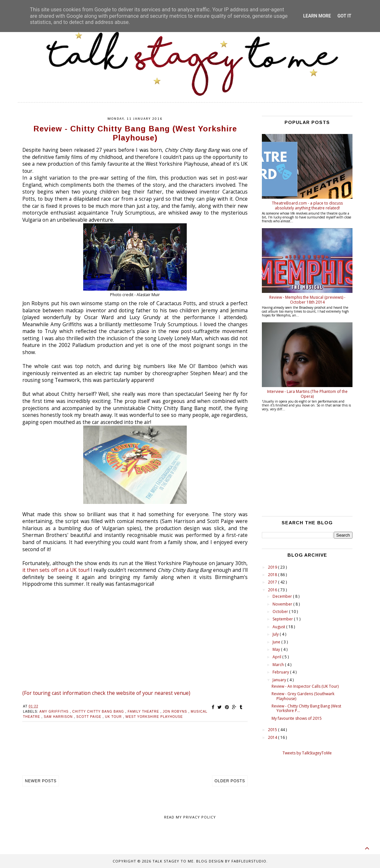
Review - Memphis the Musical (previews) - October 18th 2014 (307, 300)
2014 (273, 737)
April (277, 657)
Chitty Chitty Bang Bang (99, 712)
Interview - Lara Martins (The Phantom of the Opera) (307, 394)
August (279, 627)
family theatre (144, 712)
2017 (273, 582)
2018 (273, 575)
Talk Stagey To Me (173, 861)
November (283, 604)
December (283, 596)
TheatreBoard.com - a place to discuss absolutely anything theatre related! (307, 205)
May (277, 649)
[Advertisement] (135, 755)
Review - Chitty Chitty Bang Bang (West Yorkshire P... (306, 708)
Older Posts (230, 781)
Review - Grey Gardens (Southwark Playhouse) (303, 696)
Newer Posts (41, 781)
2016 (273, 590)
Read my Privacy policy (190, 817)
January (280, 680)
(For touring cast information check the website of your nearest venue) (106, 693)
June (277, 642)
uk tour (114, 717)
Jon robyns (176, 712)
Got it (344, 16)
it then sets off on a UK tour (55, 570)
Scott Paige (89, 717)
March (279, 665)
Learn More (317, 16)
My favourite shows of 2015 (297, 718)
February (281, 672)
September (283, 619)
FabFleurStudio (249, 861)
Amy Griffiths (55, 712)
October (281, 612)
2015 (273, 730)
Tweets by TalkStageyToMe (307, 753)
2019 (273, 567)
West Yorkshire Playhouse (154, 717)
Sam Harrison (59, 717)
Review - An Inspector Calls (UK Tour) (305, 686)
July (276, 634)
